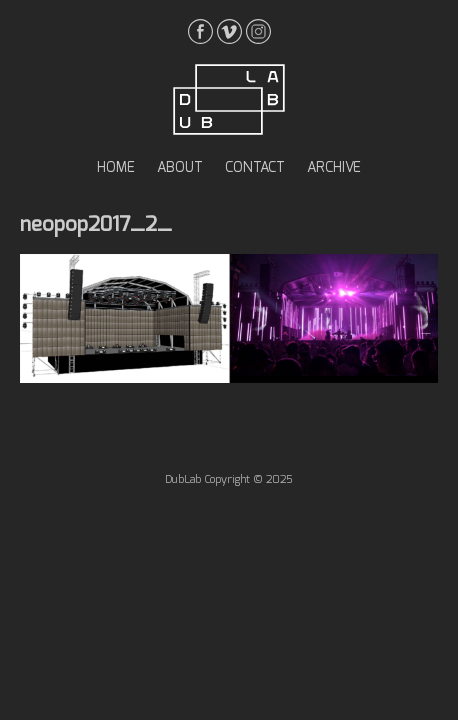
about (180, 168)
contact (255, 168)
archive (334, 168)
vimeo (229, 31)
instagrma (258, 31)
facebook (200, 31)
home (116, 168)
